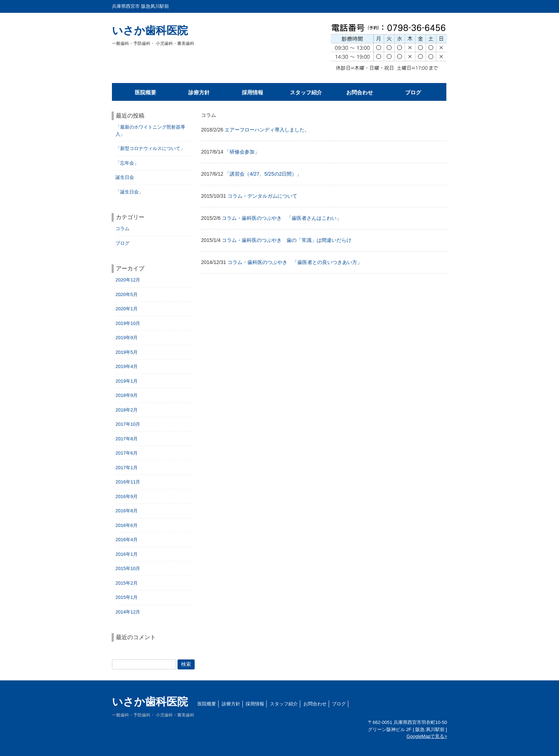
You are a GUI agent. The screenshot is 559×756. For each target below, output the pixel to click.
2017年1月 (127, 468)
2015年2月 (127, 583)
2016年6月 (127, 525)
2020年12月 (128, 280)
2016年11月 (128, 482)
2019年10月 (128, 323)
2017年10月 (128, 424)
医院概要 (207, 704)
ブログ (122, 243)
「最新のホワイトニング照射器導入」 (150, 131)
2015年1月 (127, 597)
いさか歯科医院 (153, 35)
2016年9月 (127, 496)
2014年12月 (128, 612)
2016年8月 (127, 511)
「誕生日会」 (129, 192)
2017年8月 (127, 439)
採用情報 (255, 704)
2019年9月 (127, 338)
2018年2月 (127, 410)
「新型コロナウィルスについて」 (150, 148)
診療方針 (231, 704)
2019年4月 (127, 366)
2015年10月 (128, 568)
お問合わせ (315, 704)
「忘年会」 (127, 163)
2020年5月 (127, 294)
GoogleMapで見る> (427, 736)
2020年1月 (127, 309)
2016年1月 (127, 554)
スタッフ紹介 (284, 704)
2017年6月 (127, 453)
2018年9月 (127, 395)
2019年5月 (127, 352)
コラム (122, 229)
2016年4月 (127, 540)
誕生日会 (125, 177)
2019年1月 (127, 381)
